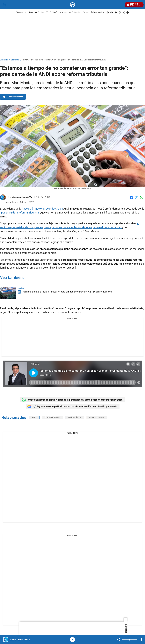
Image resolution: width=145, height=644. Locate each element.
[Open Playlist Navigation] (142, 640)
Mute (118, 640)
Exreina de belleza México (93, 12)
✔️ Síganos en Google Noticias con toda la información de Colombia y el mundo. (73, 406)
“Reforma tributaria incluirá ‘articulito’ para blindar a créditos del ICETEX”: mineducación (67, 292)
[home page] (72, 5)
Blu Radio (4, 60)
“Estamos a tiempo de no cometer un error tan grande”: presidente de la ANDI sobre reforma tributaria (64, 60)
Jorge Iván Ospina (36, 12)
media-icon (72, 640)
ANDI (34, 417)
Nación (21, 288)
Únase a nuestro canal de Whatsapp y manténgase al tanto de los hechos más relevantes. (72, 400)
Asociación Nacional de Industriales (42, 209)
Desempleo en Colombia (70, 12)
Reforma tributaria (97, 417)
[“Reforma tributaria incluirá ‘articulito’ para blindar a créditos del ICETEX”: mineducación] (8, 293)
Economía (15, 60)
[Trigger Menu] (4, 5)
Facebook (132, 197)
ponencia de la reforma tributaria (20, 213)
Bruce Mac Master (52, 417)
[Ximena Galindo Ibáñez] (23, 197)
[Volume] (130, 640)
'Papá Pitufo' (52, 12)
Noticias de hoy (75, 417)
